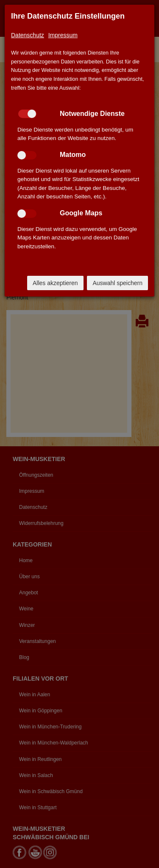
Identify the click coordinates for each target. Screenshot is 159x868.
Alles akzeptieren (55, 283)
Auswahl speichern (117, 283)
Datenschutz (28, 35)
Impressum (63, 35)
